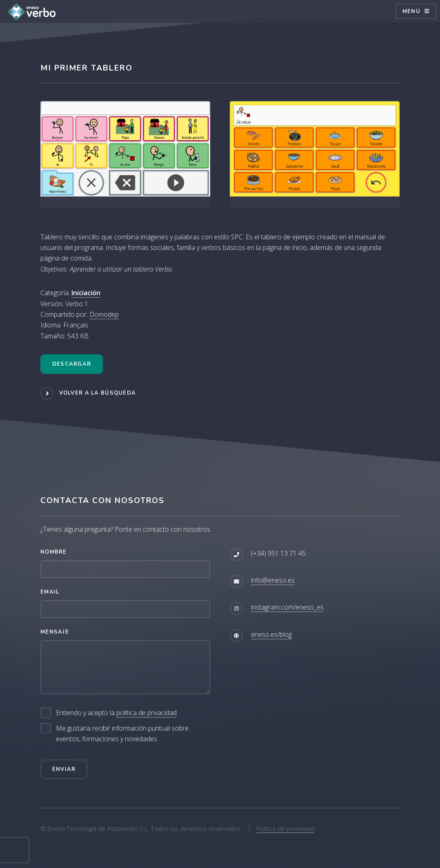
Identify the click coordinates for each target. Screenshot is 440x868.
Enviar (64, 769)
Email (50, 592)
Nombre (54, 552)
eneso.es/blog (271, 634)
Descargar (72, 364)
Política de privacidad (285, 828)
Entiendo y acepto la (116, 713)
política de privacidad (147, 713)
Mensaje (55, 632)
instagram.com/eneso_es (287, 607)
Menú (411, 11)
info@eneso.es (273, 580)
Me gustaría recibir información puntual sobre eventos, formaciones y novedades (122, 733)
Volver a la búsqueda (98, 393)
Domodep (104, 314)
